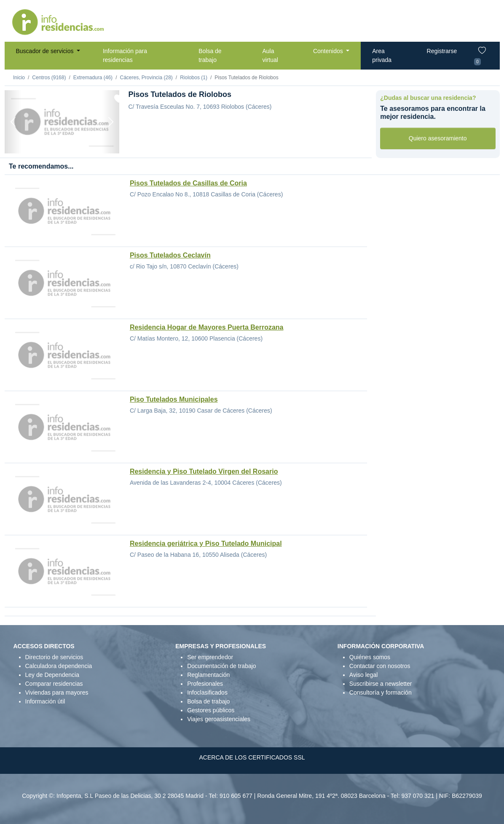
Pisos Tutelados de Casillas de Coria (188, 183)
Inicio (19, 78)
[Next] (111, 122)
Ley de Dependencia (52, 675)
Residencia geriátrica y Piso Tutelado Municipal (206, 544)
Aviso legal (363, 675)
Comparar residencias (54, 684)
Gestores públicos (211, 710)
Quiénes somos (370, 657)
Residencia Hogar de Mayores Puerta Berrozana (207, 327)
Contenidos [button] (329, 51)
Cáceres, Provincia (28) (146, 78)
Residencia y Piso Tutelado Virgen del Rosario (204, 471)
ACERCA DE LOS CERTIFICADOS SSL (252, 757)
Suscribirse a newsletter (381, 684)
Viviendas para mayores (57, 692)
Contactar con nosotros (380, 666)
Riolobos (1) (194, 78)
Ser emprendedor (210, 657)
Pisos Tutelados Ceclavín (170, 255)
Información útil (45, 701)
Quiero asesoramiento (438, 138)
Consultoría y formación (381, 692)
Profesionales (205, 684)
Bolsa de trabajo (210, 55)
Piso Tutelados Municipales (174, 399)
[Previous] (13, 122)
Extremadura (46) (93, 78)
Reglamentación (208, 675)
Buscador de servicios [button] (46, 51)
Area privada (382, 55)
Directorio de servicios (54, 657)
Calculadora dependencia (59, 666)
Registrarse (442, 51)
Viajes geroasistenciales (219, 719)
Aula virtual (270, 55)
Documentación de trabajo (221, 666)
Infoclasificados (207, 692)
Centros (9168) (49, 78)
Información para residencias (125, 55)
